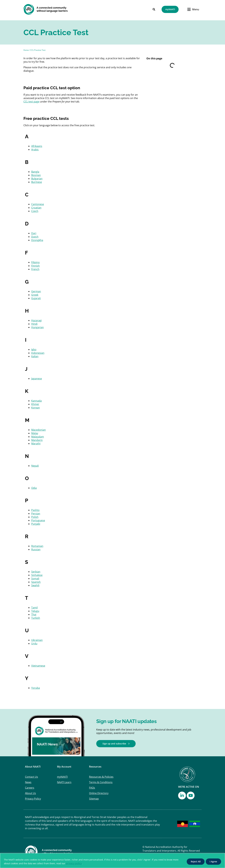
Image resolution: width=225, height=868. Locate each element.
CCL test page (31, 102)
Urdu (34, 644)
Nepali (35, 466)
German (36, 291)
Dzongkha (37, 240)
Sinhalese (37, 575)
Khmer (35, 404)
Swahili (35, 585)
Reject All (195, 862)
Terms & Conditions (101, 782)
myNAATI (62, 777)
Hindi (34, 324)
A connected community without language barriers (52, 9)
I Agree (213, 862)
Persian (36, 514)
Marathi (36, 444)
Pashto (35, 510)
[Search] (154, 9)
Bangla (35, 172)
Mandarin (37, 440)
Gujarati (36, 298)
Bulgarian (37, 179)
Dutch (35, 237)
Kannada (36, 401)
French (35, 269)
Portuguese (38, 520)
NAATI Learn (64, 782)
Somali (35, 579)
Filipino (35, 262)
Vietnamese (38, 666)
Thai (34, 614)
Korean (36, 408)
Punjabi (36, 524)
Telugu (35, 611)
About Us (30, 793)
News (28, 782)
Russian (36, 549)
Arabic (35, 150)
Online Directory (99, 793)
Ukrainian (37, 640)
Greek (35, 295)
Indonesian (38, 353)
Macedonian (39, 430)
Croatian (36, 208)
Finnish (35, 266)
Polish (35, 517)
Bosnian (36, 175)
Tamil (34, 608)
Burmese (37, 182)
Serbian (36, 572)
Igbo (34, 349)
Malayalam (38, 437)
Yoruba (36, 688)
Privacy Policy (33, 799)
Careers (30, 788)
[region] (112, 861)
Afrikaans (37, 146)
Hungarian (37, 327)
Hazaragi (36, 320)
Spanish (36, 582)
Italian (35, 356)
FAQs (92, 788)
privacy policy (74, 863)
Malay (35, 433)
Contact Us (31, 777)
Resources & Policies (101, 777)
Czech (35, 211)
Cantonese (38, 204)
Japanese (37, 379)
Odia (34, 488)
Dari (34, 233)
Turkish (36, 618)
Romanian (37, 546)
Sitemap (94, 799)
